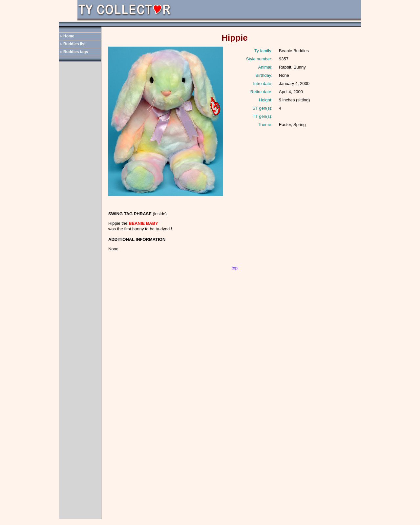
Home (69, 36)
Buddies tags (76, 52)
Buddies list (74, 44)
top (235, 268)
